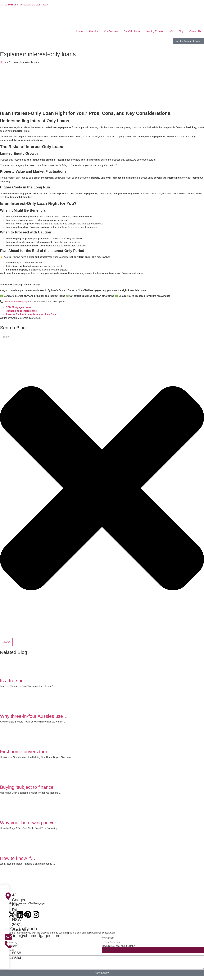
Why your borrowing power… (30, 823)
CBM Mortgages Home (19, 307)
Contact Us (195, 31)
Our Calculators (132, 31)
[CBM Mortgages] (102, 886)
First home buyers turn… (26, 752)
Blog (181, 31)
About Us (93, 31)
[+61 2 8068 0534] (8, 944)
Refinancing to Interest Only (22, 311)
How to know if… (18, 858)
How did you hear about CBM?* (119, 946)
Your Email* (108, 938)
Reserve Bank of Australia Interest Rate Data (31, 314)
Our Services (111, 31)
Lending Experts (155, 31)
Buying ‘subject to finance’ (27, 787)
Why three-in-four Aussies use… (34, 716)
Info (171, 31)
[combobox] (102, 337)
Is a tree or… (14, 681)
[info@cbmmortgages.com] (8, 937)
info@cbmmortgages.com (36, 936)
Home (79, 31)
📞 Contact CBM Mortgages (15, 302)
